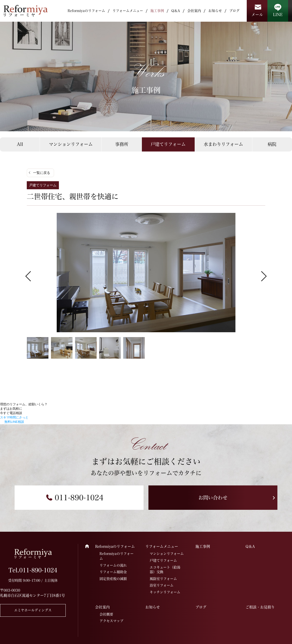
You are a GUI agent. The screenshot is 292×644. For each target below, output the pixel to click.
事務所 (122, 144)
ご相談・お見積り (260, 607)
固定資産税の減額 (113, 579)
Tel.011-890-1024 (33, 570)
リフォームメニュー (128, 11)
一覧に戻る (42, 173)
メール (257, 15)
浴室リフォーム (162, 585)
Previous (30, 276)
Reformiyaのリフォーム (86, 11)
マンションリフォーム (71, 144)
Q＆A (176, 11)
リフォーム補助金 (113, 572)
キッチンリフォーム (165, 592)
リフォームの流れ (113, 565)
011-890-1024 (79, 498)
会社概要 (106, 614)
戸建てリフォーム (168, 144)
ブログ (234, 11)
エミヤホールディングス (33, 610)
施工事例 (157, 11)
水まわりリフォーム (223, 144)
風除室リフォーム (163, 579)
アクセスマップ (111, 621)
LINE (278, 15)
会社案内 (194, 11)
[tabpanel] (146, 273)
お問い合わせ (213, 498)
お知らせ (215, 11)
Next (262, 276)
